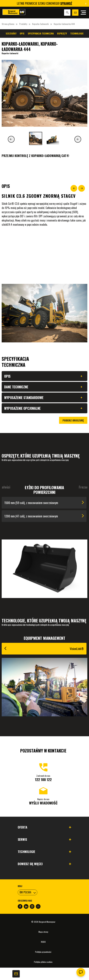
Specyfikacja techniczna (41, 33)
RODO (43, 942)
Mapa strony (43, 932)
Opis (22, 33)
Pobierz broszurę (73, 420)
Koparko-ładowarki (40, 24)
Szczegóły (11, 33)
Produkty (23, 24)
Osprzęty (62, 33)
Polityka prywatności (43, 952)
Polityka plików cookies (43, 962)
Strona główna (8, 24)
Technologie (77, 33)
